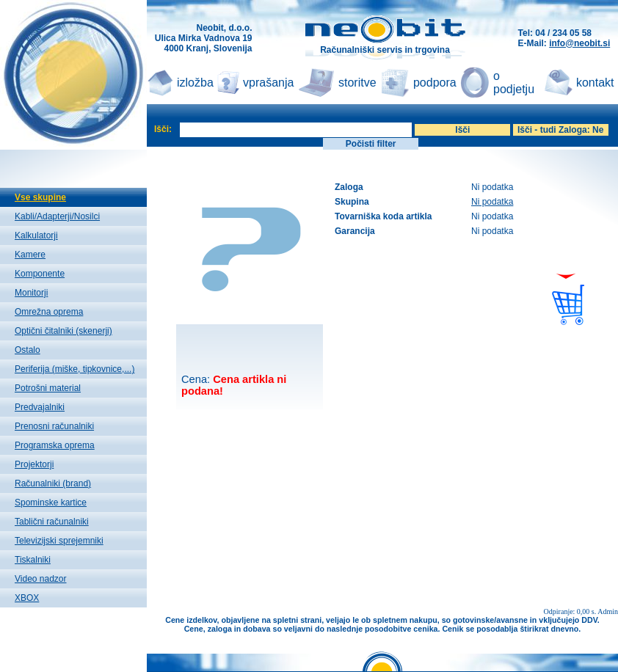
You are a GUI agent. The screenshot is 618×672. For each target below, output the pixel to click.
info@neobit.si (579, 43)
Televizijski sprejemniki (59, 541)
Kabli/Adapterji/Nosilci (57, 216)
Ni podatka (492, 202)
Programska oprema (55, 445)
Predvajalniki (40, 407)
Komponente (40, 274)
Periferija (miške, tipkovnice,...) (74, 369)
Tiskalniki (33, 560)
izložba (195, 83)
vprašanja (268, 83)
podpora (435, 83)
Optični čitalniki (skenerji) (63, 331)
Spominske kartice (51, 503)
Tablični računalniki (52, 522)
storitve (357, 83)
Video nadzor (41, 579)
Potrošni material (48, 388)
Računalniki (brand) (53, 483)
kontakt (595, 83)
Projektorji (34, 464)
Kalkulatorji (36, 235)
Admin (608, 611)
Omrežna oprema (49, 312)
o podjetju (514, 83)
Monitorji (31, 293)
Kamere (30, 255)
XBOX (27, 598)
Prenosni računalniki (54, 426)
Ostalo (28, 350)
